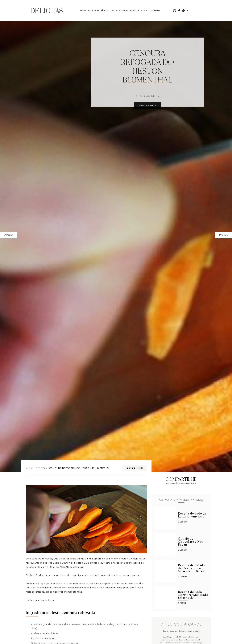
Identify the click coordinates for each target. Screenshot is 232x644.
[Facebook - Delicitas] (179, 11)
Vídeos (105, 11)
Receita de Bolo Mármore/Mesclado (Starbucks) (193, 595)
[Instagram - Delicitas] (174, 11)
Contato (155, 11)
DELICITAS (46, 11)
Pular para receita (148, 106)
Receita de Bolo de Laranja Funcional (192, 515)
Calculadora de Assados (125, 11)
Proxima (223, 235)
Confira (183, 522)
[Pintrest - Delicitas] (183, 11)
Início (83, 11)
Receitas (93, 11)
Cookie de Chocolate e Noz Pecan (191, 542)
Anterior (9, 235)
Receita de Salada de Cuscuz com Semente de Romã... (193, 568)
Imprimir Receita (134, 468)
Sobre (145, 11)
